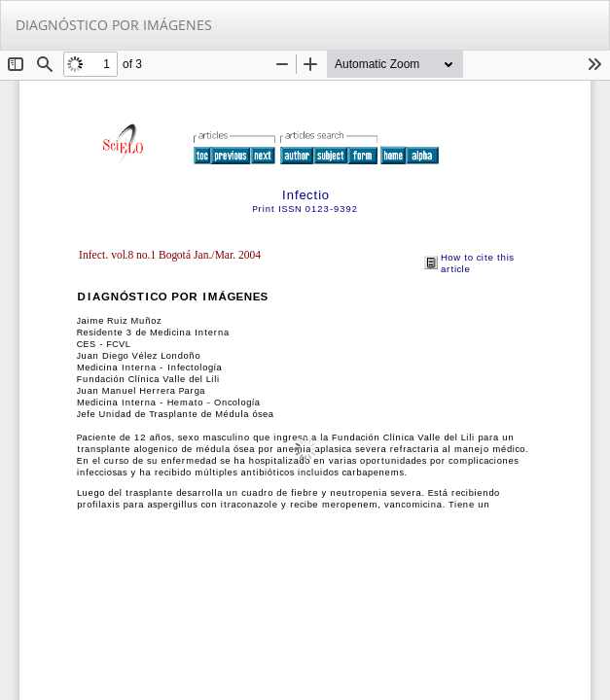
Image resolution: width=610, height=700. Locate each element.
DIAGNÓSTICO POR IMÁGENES (114, 25)
